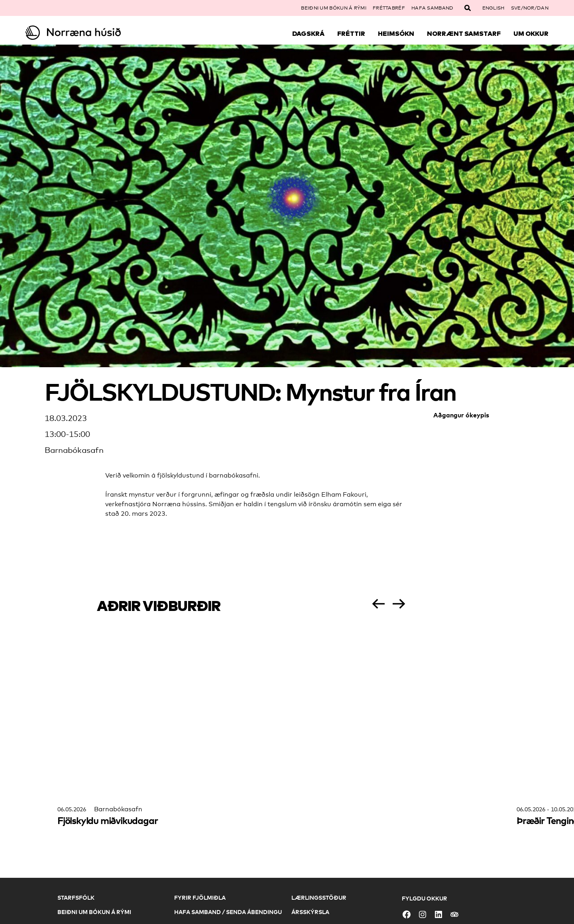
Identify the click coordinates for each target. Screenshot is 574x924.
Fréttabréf (389, 8)
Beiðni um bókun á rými (334, 8)
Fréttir (351, 33)
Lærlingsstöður (319, 898)
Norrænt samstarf (464, 33)
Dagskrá (308, 33)
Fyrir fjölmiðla (200, 898)
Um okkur (531, 33)
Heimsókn (396, 33)
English (493, 8)
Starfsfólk (76, 898)
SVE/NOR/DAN (530, 8)
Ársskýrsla (310, 912)
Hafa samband (432, 8)
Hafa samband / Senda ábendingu (228, 912)
